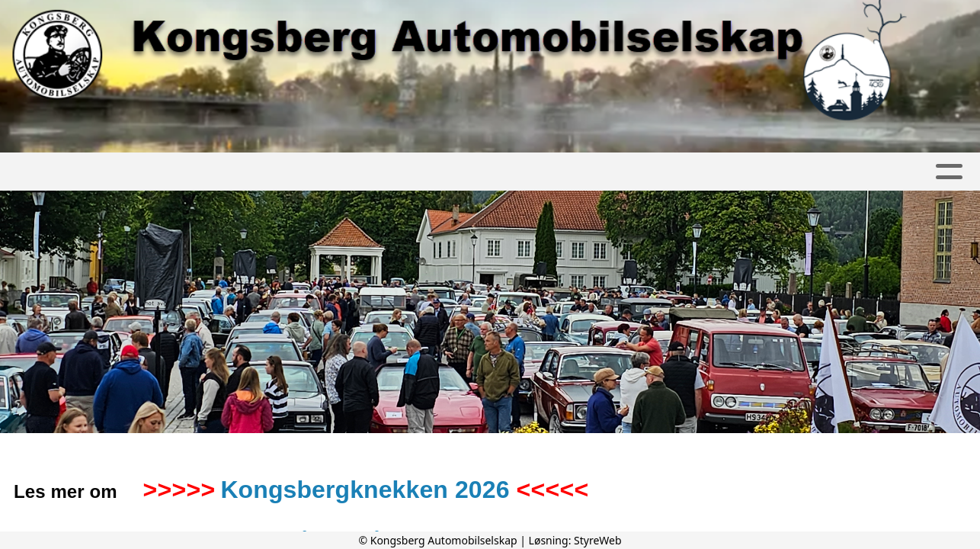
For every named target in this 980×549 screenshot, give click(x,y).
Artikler (120, 172)
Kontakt (554, 172)
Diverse (812, 172)
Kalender (273, 172)
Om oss (367, 172)
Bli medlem (458, 172)
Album (191, 172)
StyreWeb (598, 540)
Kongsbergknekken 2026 (365, 490)
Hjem (54, 172)
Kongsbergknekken (684, 172)
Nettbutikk (904, 172)
